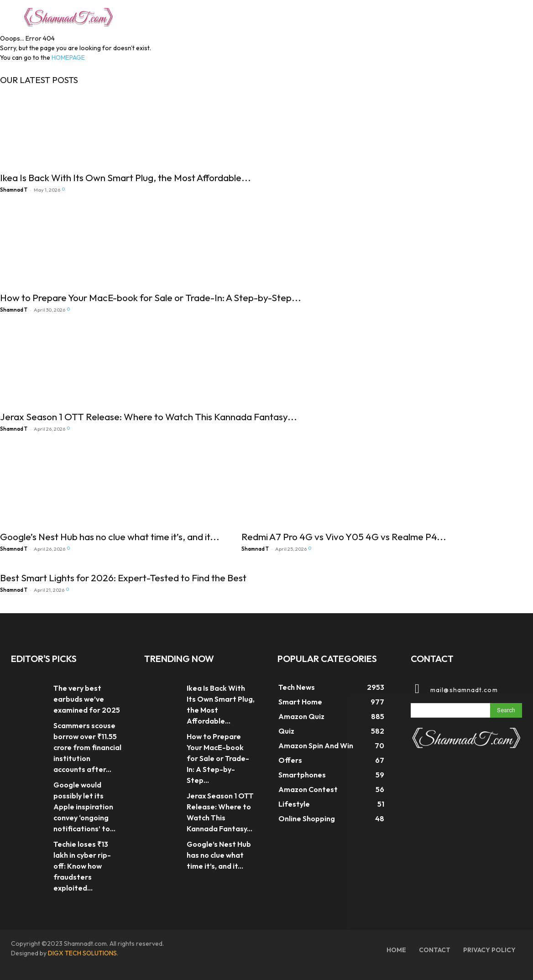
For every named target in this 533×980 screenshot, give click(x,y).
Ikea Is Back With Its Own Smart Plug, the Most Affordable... (125, 177)
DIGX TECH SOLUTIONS (82, 953)
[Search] (506, 710)
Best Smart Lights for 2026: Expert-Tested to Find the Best (123, 578)
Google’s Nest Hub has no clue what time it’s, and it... (110, 537)
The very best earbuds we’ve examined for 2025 (87, 699)
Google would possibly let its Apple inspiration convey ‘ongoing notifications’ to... (84, 807)
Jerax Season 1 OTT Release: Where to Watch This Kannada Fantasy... (149, 417)
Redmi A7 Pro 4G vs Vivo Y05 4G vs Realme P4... (344, 537)
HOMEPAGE (68, 57)
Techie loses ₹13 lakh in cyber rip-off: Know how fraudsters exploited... (82, 866)
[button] (499, 16)
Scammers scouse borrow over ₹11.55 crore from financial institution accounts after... (87, 747)
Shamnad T (14, 190)
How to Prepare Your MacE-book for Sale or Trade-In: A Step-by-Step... (151, 297)
